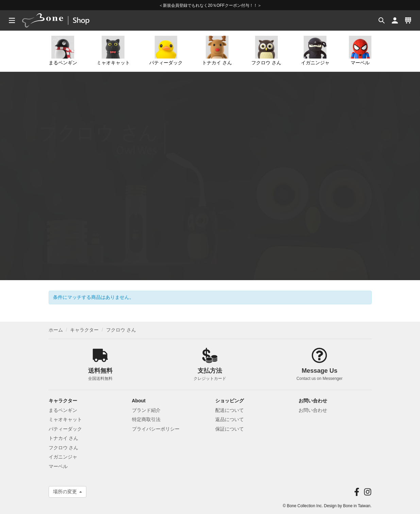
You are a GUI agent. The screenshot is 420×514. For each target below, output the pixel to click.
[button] (381, 20)
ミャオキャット (113, 51)
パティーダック (166, 51)
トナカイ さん (217, 51)
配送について (230, 410)
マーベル (360, 51)
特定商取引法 (146, 419)
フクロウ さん (266, 51)
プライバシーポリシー (156, 429)
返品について (230, 419)
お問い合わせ (313, 410)
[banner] (64, 20)
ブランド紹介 (146, 410)
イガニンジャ (315, 51)
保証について (230, 429)
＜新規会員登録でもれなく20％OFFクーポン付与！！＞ (210, 5)
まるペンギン (63, 51)
